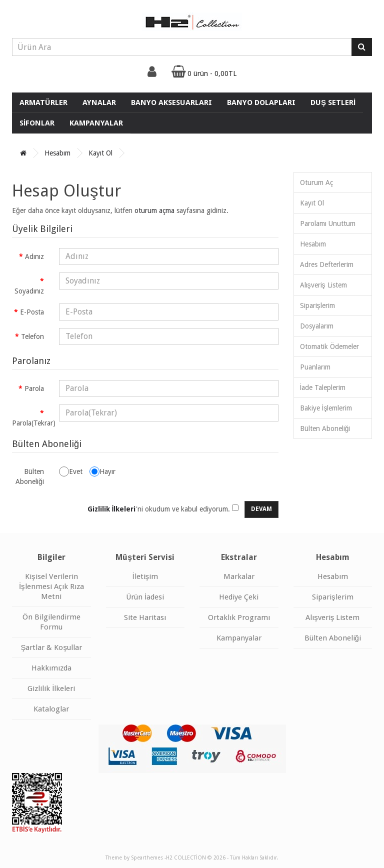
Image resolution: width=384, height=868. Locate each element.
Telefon (32, 336)
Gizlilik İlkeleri (51, 688)
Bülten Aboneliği (30, 476)
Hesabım (57, 153)
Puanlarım (315, 367)
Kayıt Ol (100, 153)
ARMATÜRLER (43, 102)
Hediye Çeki (239, 597)
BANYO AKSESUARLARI (171, 102)
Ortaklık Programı (239, 617)
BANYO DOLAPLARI (261, 102)
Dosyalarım (317, 326)
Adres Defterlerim (327, 264)
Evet (71, 471)
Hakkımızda (51, 668)
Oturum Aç (316, 182)
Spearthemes (147, 858)
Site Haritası (145, 617)
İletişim (145, 576)
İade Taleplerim (323, 387)
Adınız (34, 256)
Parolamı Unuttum (328, 223)
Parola (34, 388)
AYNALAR (99, 102)
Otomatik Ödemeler (329, 346)
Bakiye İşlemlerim (326, 408)
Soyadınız (29, 291)
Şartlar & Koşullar (51, 647)
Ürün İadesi (145, 597)
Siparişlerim (317, 305)
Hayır (102, 471)
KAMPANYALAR (96, 123)
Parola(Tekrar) (32, 423)
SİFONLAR (37, 123)
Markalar (239, 576)
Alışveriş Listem (323, 285)
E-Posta (32, 312)
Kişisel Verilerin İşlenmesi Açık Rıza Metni (51, 586)
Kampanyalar (239, 638)
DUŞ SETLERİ (333, 102)
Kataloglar (51, 709)
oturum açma (154, 210)
